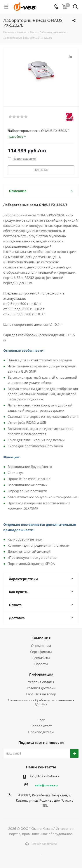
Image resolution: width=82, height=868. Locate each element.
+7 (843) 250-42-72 (45, 776)
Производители (41, 732)
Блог (41, 720)
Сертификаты (41, 652)
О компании (41, 646)
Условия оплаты (41, 682)
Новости (41, 664)
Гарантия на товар (41, 694)
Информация (41, 674)
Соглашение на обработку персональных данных (41, 702)
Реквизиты (41, 658)
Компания (41, 638)
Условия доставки (41, 688)
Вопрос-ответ (41, 726)
